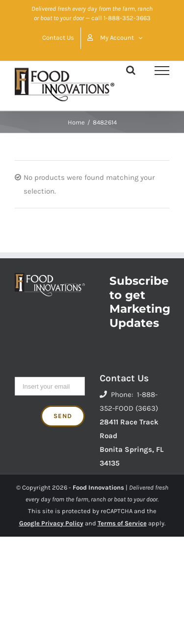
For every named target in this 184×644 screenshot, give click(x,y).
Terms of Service (122, 523)
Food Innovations (98, 487)
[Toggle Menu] (162, 71)
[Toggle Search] (131, 70)
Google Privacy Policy (51, 523)
